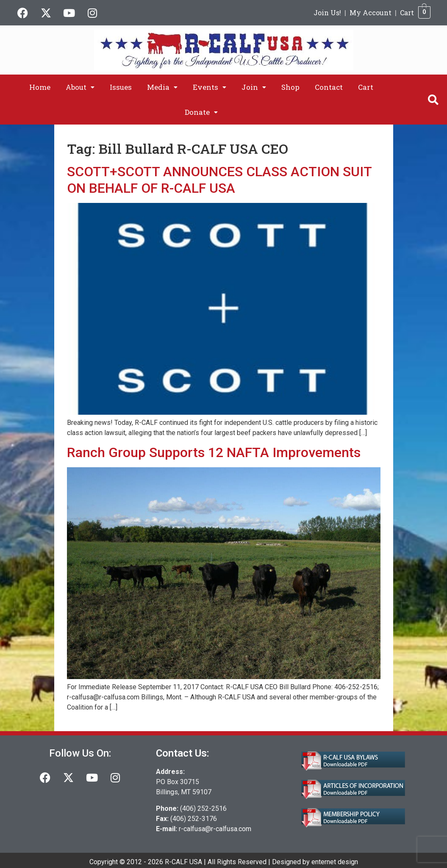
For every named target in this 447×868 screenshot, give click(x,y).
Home (40, 87)
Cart (407, 12)
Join (254, 87)
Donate (201, 112)
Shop (290, 87)
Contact (329, 87)
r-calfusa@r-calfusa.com (215, 829)
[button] (80, 87)
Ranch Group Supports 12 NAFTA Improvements (214, 452)
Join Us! (327, 12)
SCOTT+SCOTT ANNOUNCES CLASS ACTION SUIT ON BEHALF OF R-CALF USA (219, 180)
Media (162, 87)
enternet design (335, 862)
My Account (371, 12)
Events (210, 87)
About (80, 87)
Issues (121, 87)
